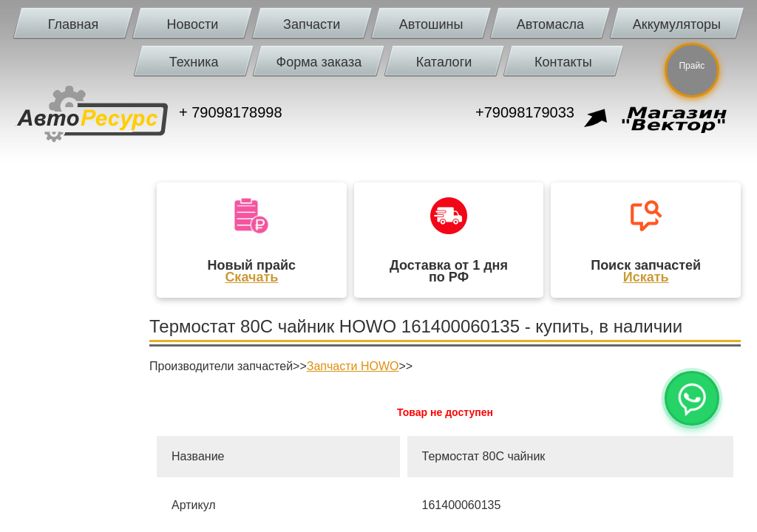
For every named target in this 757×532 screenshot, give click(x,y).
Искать (646, 277)
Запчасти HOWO (353, 366)
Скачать (251, 277)
